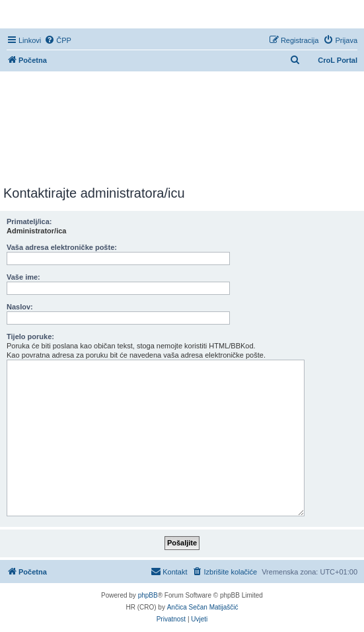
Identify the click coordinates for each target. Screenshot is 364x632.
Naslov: (20, 307)
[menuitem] (58, 40)
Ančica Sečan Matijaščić (203, 607)
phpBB (148, 595)
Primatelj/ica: (29, 221)
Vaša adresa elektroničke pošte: (62, 247)
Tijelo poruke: (30, 336)
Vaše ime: (23, 277)
